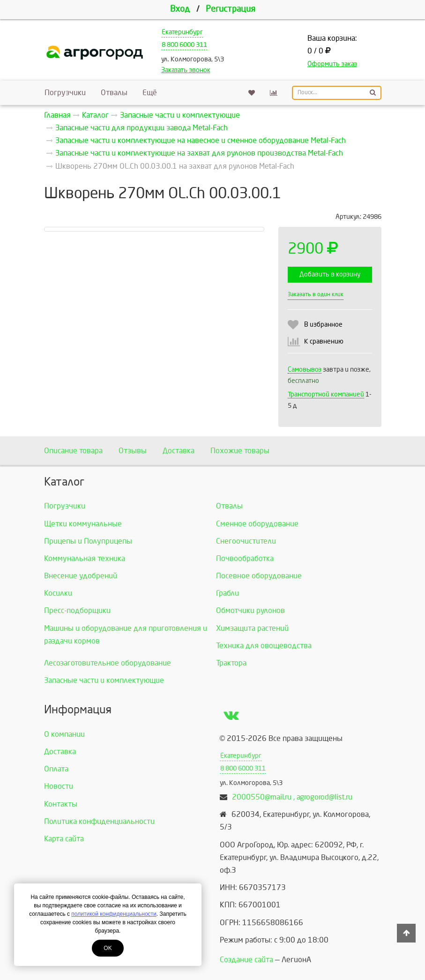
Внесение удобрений (81, 576)
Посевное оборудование (259, 576)
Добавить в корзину (330, 274)
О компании (64, 734)
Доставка (179, 451)
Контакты (61, 804)
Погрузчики (65, 93)
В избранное (323, 325)
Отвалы (114, 93)
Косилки (58, 593)
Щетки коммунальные (83, 524)
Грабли (227, 593)
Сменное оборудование (257, 524)
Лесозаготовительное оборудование (108, 663)
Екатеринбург (182, 32)
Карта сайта (64, 839)
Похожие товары (240, 451)
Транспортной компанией (326, 394)
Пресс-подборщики (77, 610)
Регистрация (231, 9)
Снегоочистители (246, 541)
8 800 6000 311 (184, 45)
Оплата (56, 769)
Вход (180, 9)
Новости (59, 786)
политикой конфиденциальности (114, 914)
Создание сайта (246, 960)
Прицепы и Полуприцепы (88, 541)
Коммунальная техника (85, 558)
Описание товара (73, 451)
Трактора (231, 663)
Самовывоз (305, 370)
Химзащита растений (252, 628)
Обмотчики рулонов (250, 610)
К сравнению (324, 341)
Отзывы (133, 451)
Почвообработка (245, 558)
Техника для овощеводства (264, 646)
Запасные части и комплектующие (104, 680)
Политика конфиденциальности (99, 821)
